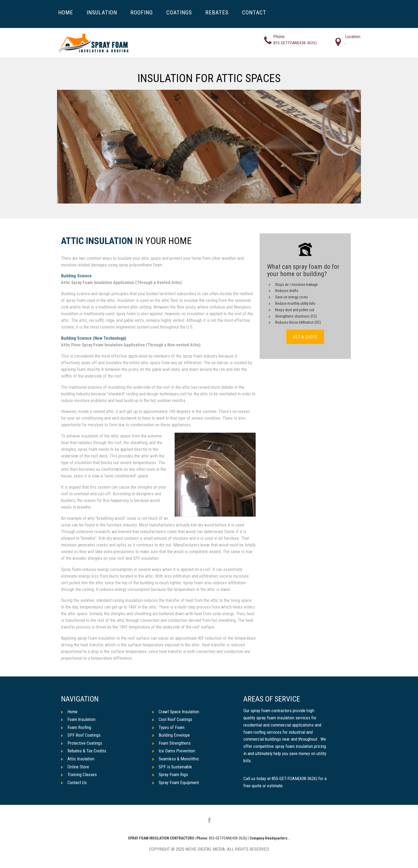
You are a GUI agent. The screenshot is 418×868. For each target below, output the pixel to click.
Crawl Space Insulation (176, 712)
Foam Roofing (76, 727)
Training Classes (79, 774)
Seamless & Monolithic (176, 759)
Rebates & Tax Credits (84, 751)
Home (69, 712)
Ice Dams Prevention (174, 751)
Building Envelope (171, 735)
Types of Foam (168, 727)
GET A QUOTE (305, 337)
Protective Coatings (82, 743)
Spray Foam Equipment (176, 782)
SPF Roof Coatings (81, 735)
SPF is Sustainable (172, 767)
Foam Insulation (78, 719)
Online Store (75, 767)
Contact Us (74, 782)
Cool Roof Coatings (172, 719)
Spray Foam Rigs (170, 774)
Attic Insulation (97, 241)
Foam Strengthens (171, 743)
